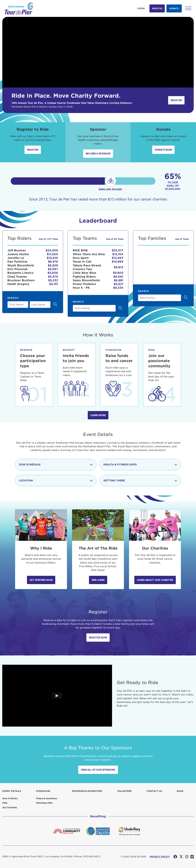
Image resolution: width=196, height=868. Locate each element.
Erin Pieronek (17, 269)
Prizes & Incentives (47, 798)
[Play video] (57, 696)
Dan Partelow (17, 262)
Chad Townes (17, 277)
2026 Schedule (56, 465)
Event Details (12, 791)
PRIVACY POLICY (160, 857)
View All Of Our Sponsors (98, 770)
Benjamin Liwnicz (20, 273)
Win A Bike (98, 580)
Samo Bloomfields (86, 280)
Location (56, 481)
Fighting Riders (84, 277)
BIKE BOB (80, 250)
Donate (174, 8)
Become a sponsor (98, 154)
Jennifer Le (16, 258)
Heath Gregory (18, 284)
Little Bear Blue (84, 273)
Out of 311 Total (115, 239)
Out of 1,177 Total (48, 239)
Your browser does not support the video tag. (98, 52)
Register (157, 8)
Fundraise (43, 791)
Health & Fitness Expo (140, 465)
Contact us (154, 791)
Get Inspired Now (41, 580)
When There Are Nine (89, 254)
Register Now (98, 638)
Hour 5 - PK (81, 288)
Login (141, 8)
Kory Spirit (81, 258)
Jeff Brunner (17, 250)
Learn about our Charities (155, 580)
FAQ (5, 803)
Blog (180, 791)
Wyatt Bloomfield (21, 265)
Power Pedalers (84, 284)
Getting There (140, 481)
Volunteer (124, 791)
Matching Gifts (44, 803)
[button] (188, 8)
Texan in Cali (82, 262)
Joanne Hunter (18, 254)
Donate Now (163, 150)
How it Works (10, 798)
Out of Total (182, 239)
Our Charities (10, 808)
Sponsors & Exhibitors (87, 791)
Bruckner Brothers (21, 280)
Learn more (98, 415)
